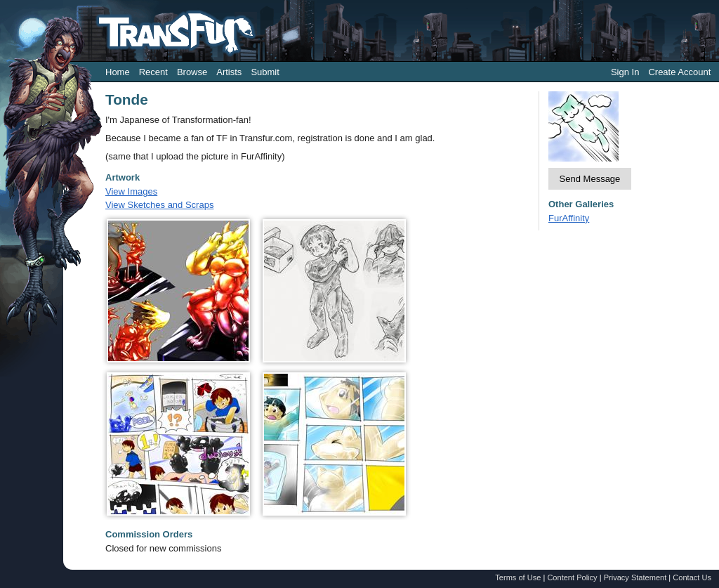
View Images (131, 191)
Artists (229, 72)
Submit (265, 72)
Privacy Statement (635, 577)
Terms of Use (518, 577)
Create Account (679, 72)
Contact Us (692, 577)
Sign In (625, 72)
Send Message (590, 179)
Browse (192, 72)
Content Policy (572, 577)
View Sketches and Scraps (159, 205)
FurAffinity (569, 218)
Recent (153, 72)
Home (118, 72)
